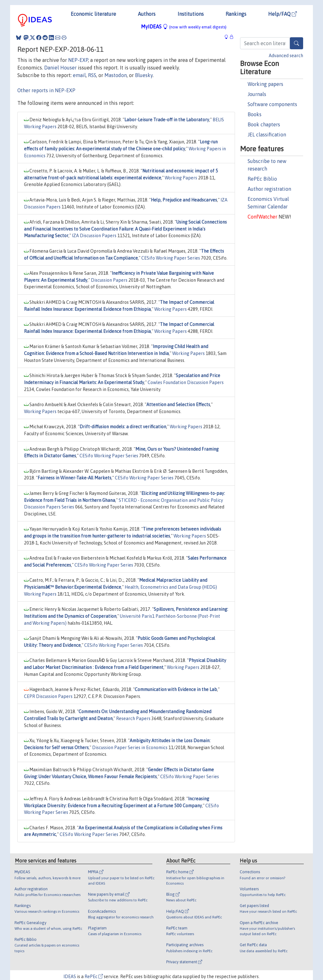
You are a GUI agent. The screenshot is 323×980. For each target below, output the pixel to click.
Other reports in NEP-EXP (46, 90)
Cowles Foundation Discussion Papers (186, 382)
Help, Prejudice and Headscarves (184, 200)
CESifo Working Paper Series (171, 258)
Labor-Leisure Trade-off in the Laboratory (167, 120)
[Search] (297, 43)
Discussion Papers (109, 280)
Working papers (265, 84)
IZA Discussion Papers (94, 236)
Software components (272, 104)
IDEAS (70, 977)
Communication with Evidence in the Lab (176, 689)
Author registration (269, 189)
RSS (92, 75)
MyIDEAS (184, 27)
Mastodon (116, 75)
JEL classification (267, 135)
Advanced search (286, 56)
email (79, 75)
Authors (147, 14)
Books (255, 114)
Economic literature (93, 14)
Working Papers (181, 178)
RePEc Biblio (262, 179)
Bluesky (144, 75)
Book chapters (264, 124)
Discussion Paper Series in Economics (130, 748)
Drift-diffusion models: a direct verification (123, 427)
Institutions (191, 14)
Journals (257, 94)
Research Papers (133, 718)
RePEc (94, 977)
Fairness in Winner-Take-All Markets (74, 478)
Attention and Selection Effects (178, 405)
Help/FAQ (282, 14)
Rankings (236, 14)
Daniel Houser (60, 68)
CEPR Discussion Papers (48, 696)
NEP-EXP (78, 60)
